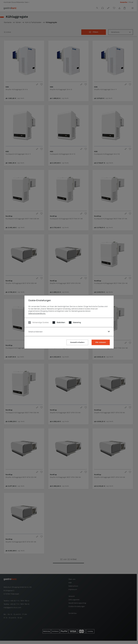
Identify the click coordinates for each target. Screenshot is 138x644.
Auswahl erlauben (77, 342)
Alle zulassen (101, 342)
